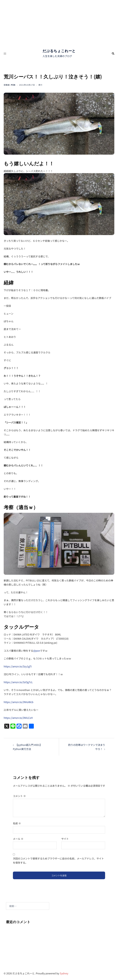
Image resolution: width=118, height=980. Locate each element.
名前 (17, 822)
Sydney (64, 972)
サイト (65, 838)
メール (18, 838)
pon (13, 85)
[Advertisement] (59, 23)
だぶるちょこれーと (59, 51)
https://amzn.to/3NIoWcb (18, 701)
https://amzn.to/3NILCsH (18, 717)
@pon (37, 650)
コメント (19, 795)
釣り (41, 85)
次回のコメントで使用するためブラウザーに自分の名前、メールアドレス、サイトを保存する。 (58, 860)
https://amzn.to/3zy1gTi (17, 666)
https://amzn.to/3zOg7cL (18, 681)
